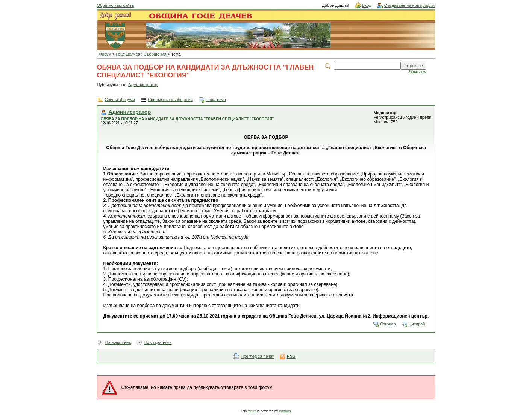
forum (252, 411)
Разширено (418, 71)
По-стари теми (158, 342)
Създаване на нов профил (410, 5)
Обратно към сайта (116, 5)
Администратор (143, 85)
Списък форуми (120, 100)
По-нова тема (118, 342)
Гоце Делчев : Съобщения (141, 54)
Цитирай (417, 324)
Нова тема (216, 100)
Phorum (285, 411)
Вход (367, 5)
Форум (105, 54)
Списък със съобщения (170, 100)
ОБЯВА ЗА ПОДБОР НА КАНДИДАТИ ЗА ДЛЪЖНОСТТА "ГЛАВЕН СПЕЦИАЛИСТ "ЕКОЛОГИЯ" (187, 119)
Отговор (388, 324)
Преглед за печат (257, 356)
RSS (291, 356)
